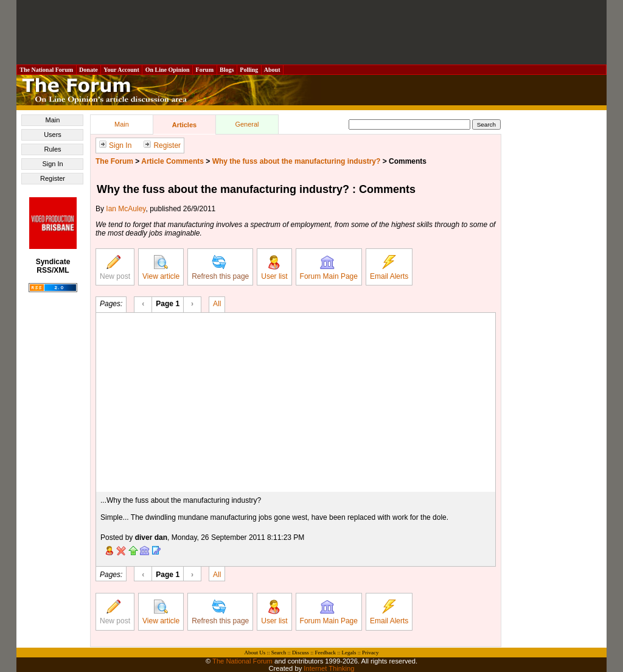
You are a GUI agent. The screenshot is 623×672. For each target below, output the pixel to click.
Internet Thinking (329, 668)
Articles (184, 125)
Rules (52, 149)
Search (279, 653)
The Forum (114, 161)
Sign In (52, 164)
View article (161, 268)
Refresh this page (220, 268)
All (217, 303)
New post (115, 268)
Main (53, 120)
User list (274, 268)
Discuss (301, 653)
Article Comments (172, 161)
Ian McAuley (126, 209)
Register (53, 178)
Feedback (325, 653)
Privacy (371, 653)
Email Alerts (389, 268)
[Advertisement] (311, 32)
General (247, 124)
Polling (249, 70)
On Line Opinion (167, 70)
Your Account (121, 70)
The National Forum (47, 70)
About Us (255, 653)
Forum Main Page (329, 268)
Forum (204, 70)
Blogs (227, 70)
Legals (349, 653)
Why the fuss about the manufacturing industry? (297, 161)
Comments (408, 161)
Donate (89, 70)
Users (53, 135)
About (272, 70)
